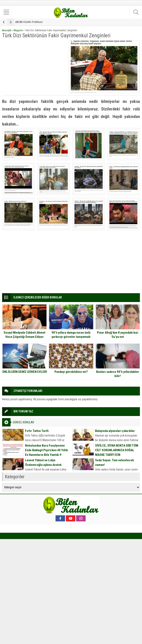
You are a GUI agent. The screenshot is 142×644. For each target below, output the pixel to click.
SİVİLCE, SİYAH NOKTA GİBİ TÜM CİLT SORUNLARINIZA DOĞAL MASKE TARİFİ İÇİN (117, 450)
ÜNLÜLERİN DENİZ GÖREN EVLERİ (25, 372)
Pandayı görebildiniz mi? (71, 372)
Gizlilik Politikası (29, 22)
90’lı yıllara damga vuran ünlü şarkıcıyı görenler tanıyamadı (71, 335)
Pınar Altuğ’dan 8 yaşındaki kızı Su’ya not (118, 335)
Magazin (18, 30)
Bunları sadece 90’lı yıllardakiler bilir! (118, 374)
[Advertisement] (34, 66)
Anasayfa (7, 30)
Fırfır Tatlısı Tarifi (37, 431)
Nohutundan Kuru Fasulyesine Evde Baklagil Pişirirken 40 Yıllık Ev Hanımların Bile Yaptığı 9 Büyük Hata (46, 452)
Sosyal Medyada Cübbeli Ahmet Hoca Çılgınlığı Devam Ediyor (25, 335)
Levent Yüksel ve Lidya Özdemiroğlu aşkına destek (43, 463)
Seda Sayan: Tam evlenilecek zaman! (114, 463)
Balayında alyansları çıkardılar (115, 431)
